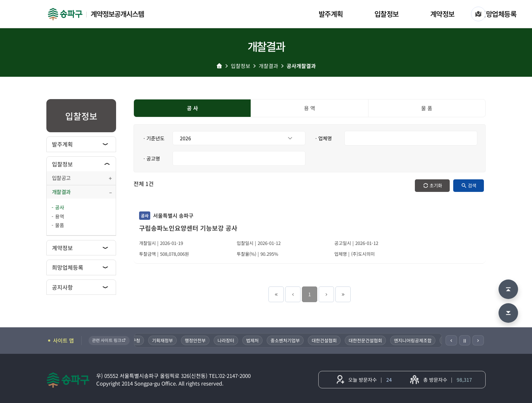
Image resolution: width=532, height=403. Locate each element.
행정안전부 (196, 340)
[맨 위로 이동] (508, 289)
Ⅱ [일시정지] (465, 341)
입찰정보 (387, 14)
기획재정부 (163, 340)
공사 (60, 207)
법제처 (253, 340)
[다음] (478, 340)
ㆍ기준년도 (153, 138)
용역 (60, 216)
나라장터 (227, 340)
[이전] (451, 340)
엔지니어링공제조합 (413, 340)
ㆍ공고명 (151, 158)
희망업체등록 (498, 14)
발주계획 (331, 14)
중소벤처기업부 (286, 340)
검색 (472, 185)
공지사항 (62, 287)
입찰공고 (61, 178)
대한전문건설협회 (366, 340)
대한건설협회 (325, 340)
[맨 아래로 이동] (508, 313)
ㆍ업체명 (323, 138)
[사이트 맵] (478, 14)
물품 (60, 225)
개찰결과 (268, 66)
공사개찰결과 (301, 66)
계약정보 (442, 14)
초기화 (436, 185)
